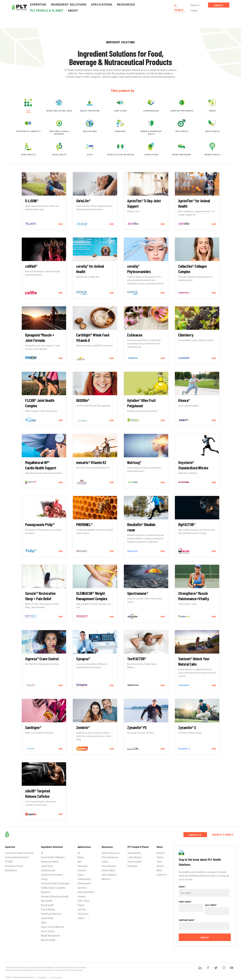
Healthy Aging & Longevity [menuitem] (53, 888)
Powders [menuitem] (82, 896)
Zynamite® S (187, 727)
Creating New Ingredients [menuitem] (17, 857)
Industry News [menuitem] (108, 870)
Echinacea (135, 335)
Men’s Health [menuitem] (47, 901)
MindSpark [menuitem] (132, 866)
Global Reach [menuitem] (11, 870)
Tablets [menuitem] (81, 918)
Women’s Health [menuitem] (48, 940)
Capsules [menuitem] (82, 870)
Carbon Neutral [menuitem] (134, 857)
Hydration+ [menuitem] (46, 892)
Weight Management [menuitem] (50, 935)
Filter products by (123, 91)
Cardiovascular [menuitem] (48, 870)
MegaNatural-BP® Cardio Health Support (41, 465)
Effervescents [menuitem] (84, 883)
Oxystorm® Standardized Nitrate (193, 465)
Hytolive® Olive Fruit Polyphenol (141, 403)
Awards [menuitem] (160, 866)
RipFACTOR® (187, 524)
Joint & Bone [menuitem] (47, 866)
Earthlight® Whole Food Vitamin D (93, 338)
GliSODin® (83, 400)
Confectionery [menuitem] (84, 879)
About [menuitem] (160, 847)
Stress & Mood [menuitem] (48, 931)
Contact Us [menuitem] (162, 875)
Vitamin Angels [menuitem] (135, 861)
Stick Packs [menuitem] (83, 914)
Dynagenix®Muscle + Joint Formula (40, 338)
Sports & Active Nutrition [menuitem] (53, 927)
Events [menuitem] (105, 861)
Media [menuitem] (159, 870)
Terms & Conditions (56, 977)
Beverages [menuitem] (83, 866)
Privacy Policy (42, 977)
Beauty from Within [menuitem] (50, 861)
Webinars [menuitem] (106, 879)
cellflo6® (31, 266)
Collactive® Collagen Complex (192, 269)
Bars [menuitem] (80, 861)
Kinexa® (184, 400)
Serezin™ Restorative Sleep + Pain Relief (40, 596)
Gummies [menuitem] (82, 888)
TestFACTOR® (137, 659)
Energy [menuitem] (44, 879)
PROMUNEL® (84, 524)
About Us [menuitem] (161, 853)
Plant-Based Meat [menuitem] (86, 892)
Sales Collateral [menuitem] (109, 875)
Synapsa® (83, 659)
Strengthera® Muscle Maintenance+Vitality (194, 596)
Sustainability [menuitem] (134, 853)
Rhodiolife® (141, 527)
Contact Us (219, 6)
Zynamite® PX (137, 727)
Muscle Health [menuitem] (47, 905)
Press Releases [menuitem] (109, 866)
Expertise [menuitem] (10, 847)
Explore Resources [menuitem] (111, 853)
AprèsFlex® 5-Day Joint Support (144, 203)
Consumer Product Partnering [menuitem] (19, 853)
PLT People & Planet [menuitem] (138, 847)
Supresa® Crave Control (42, 659)
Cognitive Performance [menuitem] (52, 875)
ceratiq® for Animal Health (90, 269)
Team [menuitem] (159, 861)
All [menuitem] (42, 853)
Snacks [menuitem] (81, 905)
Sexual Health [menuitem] (47, 918)
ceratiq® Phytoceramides (139, 269)
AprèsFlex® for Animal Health (194, 203)
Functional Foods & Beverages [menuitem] (55, 883)
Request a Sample (223, 835)
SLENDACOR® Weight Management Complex (92, 596)
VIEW (61, 224)
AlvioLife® (83, 201)
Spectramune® (138, 593)
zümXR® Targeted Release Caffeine (38, 794)
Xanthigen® (33, 727)
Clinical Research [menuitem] (110, 857)
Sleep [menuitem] (44, 922)
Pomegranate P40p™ (40, 524)
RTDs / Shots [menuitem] (84, 901)
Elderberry (186, 335)
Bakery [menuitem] (81, 857)
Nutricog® (134, 462)
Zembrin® (83, 727)
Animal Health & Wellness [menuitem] (53, 857)
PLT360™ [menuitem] (9, 861)
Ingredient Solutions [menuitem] (52, 847)
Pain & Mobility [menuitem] (48, 909)
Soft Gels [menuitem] (82, 909)
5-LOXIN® (32, 201)
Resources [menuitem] (107, 847)
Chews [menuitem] (81, 875)
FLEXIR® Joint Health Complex (40, 403)
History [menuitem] (160, 857)
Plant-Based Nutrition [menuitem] (51, 914)
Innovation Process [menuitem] (14, 866)
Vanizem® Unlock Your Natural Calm (194, 661)
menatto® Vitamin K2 (91, 462)
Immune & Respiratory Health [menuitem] (55, 896)
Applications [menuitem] (84, 847)
